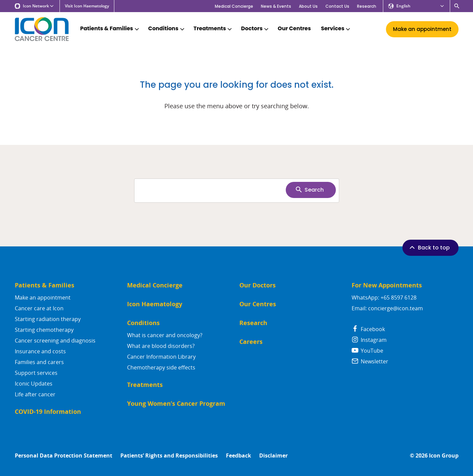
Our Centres (294, 29)
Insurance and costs (40, 351)
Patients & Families (110, 29)
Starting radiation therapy (48, 319)
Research (367, 6)
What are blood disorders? (161, 346)
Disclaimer (273, 456)
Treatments (213, 29)
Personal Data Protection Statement (64, 456)
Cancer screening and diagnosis (55, 341)
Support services (36, 373)
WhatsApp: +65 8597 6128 (384, 297)
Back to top (429, 247)
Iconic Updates (34, 384)
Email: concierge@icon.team (387, 308)
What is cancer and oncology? (165, 335)
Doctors (255, 29)
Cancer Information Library (161, 357)
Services (336, 29)
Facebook (368, 329)
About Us (308, 6)
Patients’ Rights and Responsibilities (169, 456)
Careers (251, 342)
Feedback (239, 456)
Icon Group (444, 456)
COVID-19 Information (48, 412)
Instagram (369, 340)
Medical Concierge (234, 6)
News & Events (276, 6)
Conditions (167, 29)
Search (309, 190)
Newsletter (370, 361)
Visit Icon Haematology (87, 6)
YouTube (367, 351)
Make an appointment (43, 297)
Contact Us (337, 6)
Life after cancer (35, 394)
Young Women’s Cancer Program (176, 404)
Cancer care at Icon (39, 308)
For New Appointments (387, 285)
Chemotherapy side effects (161, 367)
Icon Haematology (155, 304)
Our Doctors (258, 285)
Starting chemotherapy (44, 330)
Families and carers (39, 362)
